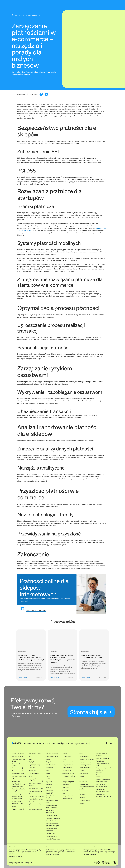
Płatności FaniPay (52, 821)
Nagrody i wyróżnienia (87, 759)
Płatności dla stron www (52, 802)
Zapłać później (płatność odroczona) (36, 780)
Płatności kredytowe (36, 799)
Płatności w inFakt (52, 815)
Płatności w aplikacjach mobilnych (36, 803)
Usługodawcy (67, 768)
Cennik (14, 806)
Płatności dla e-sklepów (51, 797)
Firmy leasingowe (68, 782)
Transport (66, 787)
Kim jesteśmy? (84, 756)
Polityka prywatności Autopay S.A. (21, 863)
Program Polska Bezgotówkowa (17, 798)
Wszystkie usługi (17, 756)
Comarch (48, 776)
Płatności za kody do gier (19, 778)
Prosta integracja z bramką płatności (52, 807)
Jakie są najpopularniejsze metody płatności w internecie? (93, 656)
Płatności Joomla (51, 836)
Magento (49, 762)
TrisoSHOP (49, 793)
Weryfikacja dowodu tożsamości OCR (18, 785)
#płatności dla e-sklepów (35, 72)
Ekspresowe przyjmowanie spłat (103, 790)
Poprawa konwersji (103, 758)
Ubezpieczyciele (68, 762)
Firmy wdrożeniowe (69, 796)
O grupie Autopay (85, 762)
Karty (30, 759)
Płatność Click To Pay (36, 789)
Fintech (82, 795)
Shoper (48, 759)
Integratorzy (67, 770)
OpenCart (49, 787)
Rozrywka (66, 779)
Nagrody (82, 803)
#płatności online (18, 72)
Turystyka (66, 785)
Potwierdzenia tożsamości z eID (17, 803)
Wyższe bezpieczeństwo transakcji (102, 775)
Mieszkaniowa (67, 799)
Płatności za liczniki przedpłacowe (18, 790)
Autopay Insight (17, 794)
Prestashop (49, 768)
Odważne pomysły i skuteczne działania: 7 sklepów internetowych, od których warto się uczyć (62, 659)
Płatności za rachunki (19, 771)
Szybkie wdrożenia (52, 756)
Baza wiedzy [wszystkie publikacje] (87, 785)
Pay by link (32, 762)
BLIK (30, 756)
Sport (64, 793)
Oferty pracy (84, 773)
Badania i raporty (85, 800)
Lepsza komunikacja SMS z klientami (103, 781)
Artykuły (82, 789)
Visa (30, 807)
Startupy (65, 790)
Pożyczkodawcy (68, 765)
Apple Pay (32, 768)
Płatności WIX (50, 833)
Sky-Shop (49, 782)
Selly (47, 770)
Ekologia (82, 798)
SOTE (48, 779)
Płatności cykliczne (35, 810)
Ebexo (48, 773)
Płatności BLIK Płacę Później (36, 785)
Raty (30, 776)
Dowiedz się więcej (16, 856)
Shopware (49, 785)
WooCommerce (51, 765)
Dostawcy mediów (69, 776)
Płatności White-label (53, 839)
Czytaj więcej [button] (23, 678)
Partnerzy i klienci (85, 765)
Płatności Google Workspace (51, 830)
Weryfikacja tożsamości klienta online (103, 763)
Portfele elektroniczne (36, 796)
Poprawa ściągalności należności (104, 769)
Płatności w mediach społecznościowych (52, 825)
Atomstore (49, 790)
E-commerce (67, 756)
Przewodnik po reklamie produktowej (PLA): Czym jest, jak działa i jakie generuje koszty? (31, 657)
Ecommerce (83, 792)
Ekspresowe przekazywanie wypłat (104, 795)
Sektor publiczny (68, 773)
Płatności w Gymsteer (53, 818)
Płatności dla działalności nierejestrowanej (17, 766)
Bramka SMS (16, 781)
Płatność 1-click (34, 773)
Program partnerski (18, 809)
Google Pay (32, 770)
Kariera (82, 770)
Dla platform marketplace (50, 811)
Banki (64, 759)
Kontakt (82, 776)
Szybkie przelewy (34, 765)
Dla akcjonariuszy (85, 768)
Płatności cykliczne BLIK (35, 792)
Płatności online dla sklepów (18, 760)
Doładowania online (18, 774)
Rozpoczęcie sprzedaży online (102, 786)
